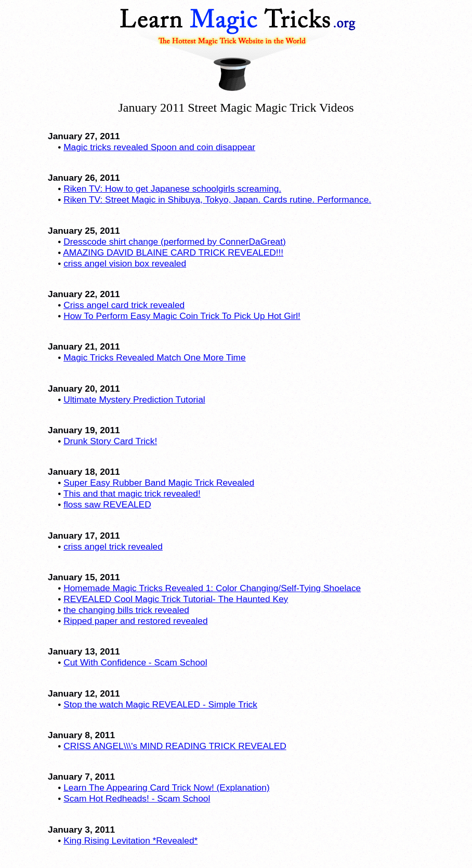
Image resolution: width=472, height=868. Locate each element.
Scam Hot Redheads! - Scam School (137, 798)
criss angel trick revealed (113, 546)
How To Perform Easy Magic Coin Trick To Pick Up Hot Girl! (182, 316)
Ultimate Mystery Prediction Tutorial (134, 399)
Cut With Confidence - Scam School (135, 662)
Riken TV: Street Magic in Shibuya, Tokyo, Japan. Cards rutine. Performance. (217, 199)
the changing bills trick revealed (126, 610)
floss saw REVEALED (107, 504)
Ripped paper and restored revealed (135, 621)
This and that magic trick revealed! (132, 493)
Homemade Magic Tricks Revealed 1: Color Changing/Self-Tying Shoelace (212, 588)
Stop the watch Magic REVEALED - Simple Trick (160, 704)
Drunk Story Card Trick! (110, 441)
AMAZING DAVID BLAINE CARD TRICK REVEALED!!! (173, 252)
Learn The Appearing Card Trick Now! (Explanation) (167, 787)
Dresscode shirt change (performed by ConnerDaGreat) (175, 242)
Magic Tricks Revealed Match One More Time (155, 357)
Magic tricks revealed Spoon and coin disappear (159, 147)
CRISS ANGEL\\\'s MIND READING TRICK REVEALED (175, 746)
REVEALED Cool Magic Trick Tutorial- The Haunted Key (176, 599)
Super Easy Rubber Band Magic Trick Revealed (159, 483)
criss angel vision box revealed (125, 263)
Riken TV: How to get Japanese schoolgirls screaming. (172, 189)
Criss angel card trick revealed (124, 305)
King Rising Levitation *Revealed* (130, 840)
